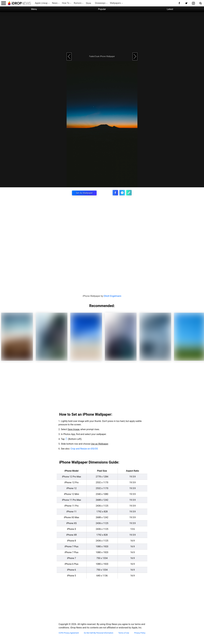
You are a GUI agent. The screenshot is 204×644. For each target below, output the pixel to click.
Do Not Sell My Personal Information (99, 633)
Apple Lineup (41, 3)
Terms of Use (124, 633)
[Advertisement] (102, 32)
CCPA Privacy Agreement (69, 633)
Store (88, 3)
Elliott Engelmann (112, 296)
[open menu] (4, 3)
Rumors (78, 3)
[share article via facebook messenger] (123, 192)
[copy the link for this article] (129, 192)
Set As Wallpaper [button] (84, 193)
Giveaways (100, 3)
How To (66, 3)
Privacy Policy (140, 633)
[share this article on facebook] (117, 192)
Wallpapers (115, 3)
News (55, 3)
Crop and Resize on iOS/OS (84, 448)
